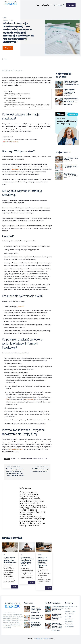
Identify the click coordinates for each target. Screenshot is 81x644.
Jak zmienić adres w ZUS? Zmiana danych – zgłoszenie (71, 166)
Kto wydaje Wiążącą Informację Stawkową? (18, 98)
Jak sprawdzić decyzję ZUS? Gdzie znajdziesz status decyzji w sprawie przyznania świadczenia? (71, 101)
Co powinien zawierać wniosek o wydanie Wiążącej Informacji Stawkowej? (27, 105)
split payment (29, 400)
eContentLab (38, 639)
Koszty (40, 555)
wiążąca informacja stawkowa (32, 459)
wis (46, 459)
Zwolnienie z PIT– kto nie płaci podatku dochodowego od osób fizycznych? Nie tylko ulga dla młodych (27, 561)
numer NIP (21, 307)
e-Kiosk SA (47, 639)
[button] (59, 5)
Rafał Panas (7, 71)
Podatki (5, 20)
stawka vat (15, 459)
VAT (5, 18)
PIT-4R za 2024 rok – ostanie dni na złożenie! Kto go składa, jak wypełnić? (10, 560)
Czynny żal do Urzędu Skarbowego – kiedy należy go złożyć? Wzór (71, 83)
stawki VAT (15, 169)
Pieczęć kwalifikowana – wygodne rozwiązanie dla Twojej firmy (24, 107)
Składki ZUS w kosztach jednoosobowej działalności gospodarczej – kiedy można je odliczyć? (43, 562)
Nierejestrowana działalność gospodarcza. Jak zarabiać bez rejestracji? (69, 92)
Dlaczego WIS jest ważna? (13, 96)
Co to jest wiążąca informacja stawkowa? (18, 94)
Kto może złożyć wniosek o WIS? (15, 103)
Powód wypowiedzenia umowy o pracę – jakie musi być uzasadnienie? (71, 159)
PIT (4, 555)
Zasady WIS (12, 100)
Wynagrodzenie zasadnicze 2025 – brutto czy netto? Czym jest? (71, 175)
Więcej (15, 587)
